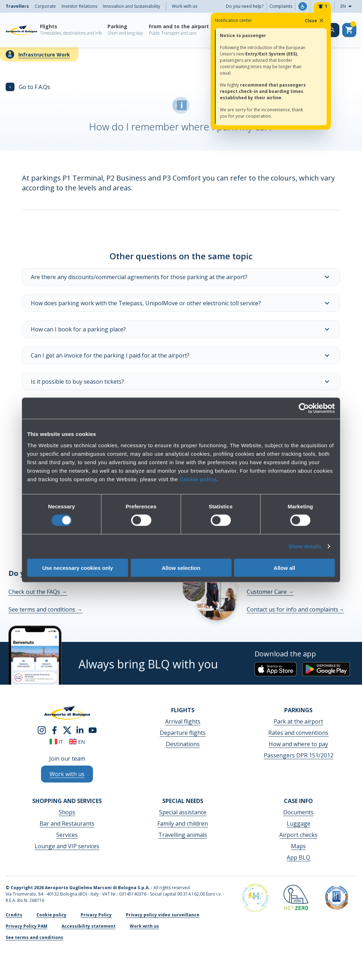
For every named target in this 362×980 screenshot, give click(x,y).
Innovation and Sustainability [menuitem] (132, 6)
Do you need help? (245, 6)
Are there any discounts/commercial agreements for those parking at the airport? (181, 277)
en (77, 742)
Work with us (185, 6)
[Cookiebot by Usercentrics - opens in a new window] (304, 408)
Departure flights (183, 733)
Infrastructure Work (44, 55)
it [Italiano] (56, 742)
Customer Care (270, 592)
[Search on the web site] (332, 30)
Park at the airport (298, 721)
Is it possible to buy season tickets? (181, 382)
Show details (305, 546)
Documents (298, 812)
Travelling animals (183, 835)
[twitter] (67, 730)
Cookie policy (198, 479)
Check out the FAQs (38, 592)
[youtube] (93, 730)
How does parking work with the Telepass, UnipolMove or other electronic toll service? (181, 303)
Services (67, 835)
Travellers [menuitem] (17, 6)
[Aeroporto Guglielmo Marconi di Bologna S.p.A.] (21, 30)
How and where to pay (298, 744)
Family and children (183, 823)
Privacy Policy (96, 915)
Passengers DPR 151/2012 (299, 755)
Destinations (183, 744)
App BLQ (298, 857)
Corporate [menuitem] (45, 6)
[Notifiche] (322, 6)
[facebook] (54, 730)
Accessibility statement (89, 926)
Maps (298, 846)
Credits (14, 915)
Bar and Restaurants (67, 823)
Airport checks (298, 835)
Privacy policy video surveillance (163, 915)
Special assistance (183, 812)
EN (348, 7)
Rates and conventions (298, 733)
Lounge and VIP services (67, 846)
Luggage (299, 823)
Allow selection (181, 568)
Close (315, 20)
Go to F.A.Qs (28, 87)
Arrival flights (183, 721)
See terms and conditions (45, 609)
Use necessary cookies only (77, 568)
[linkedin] (80, 730)
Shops (67, 812)
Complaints (281, 6)
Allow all (284, 568)
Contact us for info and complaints (295, 609)
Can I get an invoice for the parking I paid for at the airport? (181, 355)
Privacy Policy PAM (27, 926)
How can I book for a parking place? (181, 329)
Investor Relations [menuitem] (79, 6)
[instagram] (42, 730)
